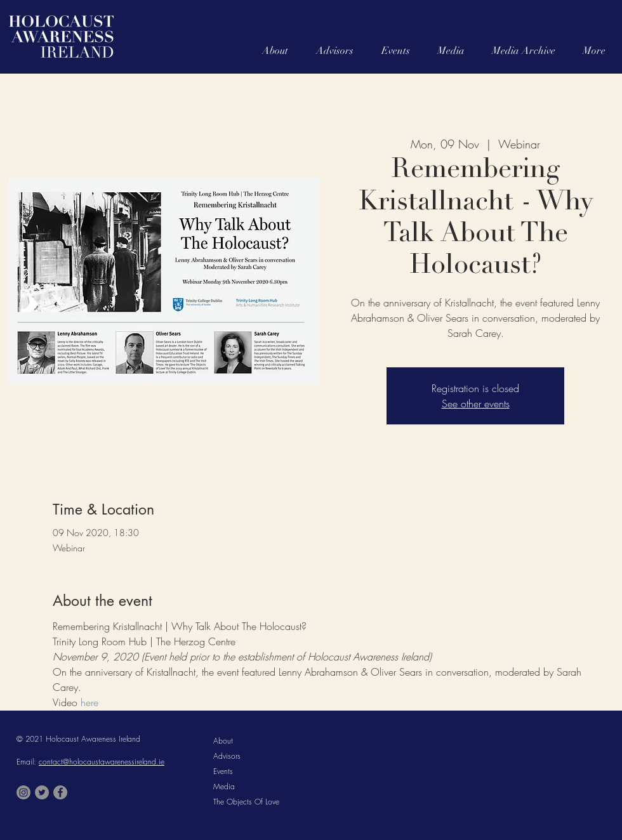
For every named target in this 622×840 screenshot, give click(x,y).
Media (224, 786)
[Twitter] (42, 792)
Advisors (227, 756)
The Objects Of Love (246, 802)
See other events (476, 404)
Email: (28, 762)
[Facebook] (60, 792)
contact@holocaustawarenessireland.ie (102, 762)
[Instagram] (23, 792)
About (223, 741)
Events (223, 771)
